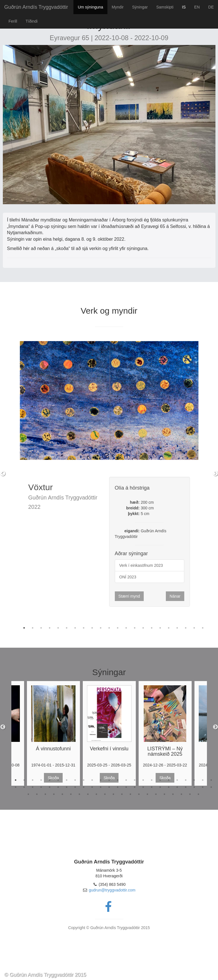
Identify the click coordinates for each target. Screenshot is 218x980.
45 (186, 787)
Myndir (118, 7)
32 (75, 787)
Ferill (13, 21)
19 (177, 628)
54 (71, 794)
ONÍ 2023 (128, 577)
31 (67, 787)
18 (169, 628)
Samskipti (165, 7)
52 (54, 794)
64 (156, 794)
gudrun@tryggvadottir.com (112, 890)
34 (92, 787)
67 (181, 794)
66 (173, 794)
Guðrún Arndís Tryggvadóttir (36, 7)
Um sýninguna (90, 7)
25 (16, 787)
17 (160, 628)
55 (79, 794)
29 (50, 787)
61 (130, 794)
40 (143, 787)
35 (101, 787)
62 (139, 794)
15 (143, 628)
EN (197, 7)
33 (84, 787)
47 (203, 787)
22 (203, 628)
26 (24, 787)
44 (177, 787)
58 (105, 794)
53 (62, 794)
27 (33, 787)
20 (186, 628)
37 (118, 787)
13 (126, 628)
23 (203, 780)
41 (152, 787)
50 (37, 794)
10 (101, 628)
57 (96, 794)
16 (152, 628)
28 (41, 787)
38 (126, 787)
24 (211, 780)
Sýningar (140, 7)
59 (113, 794)
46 (194, 787)
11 (109, 628)
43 (169, 787)
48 (211, 787)
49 (28, 794)
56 (88, 794)
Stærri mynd (129, 596)
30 (58, 787)
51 (45, 794)
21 (194, 628)
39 (135, 787)
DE (211, 7)
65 (164, 794)
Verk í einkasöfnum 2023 (141, 565)
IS (184, 7)
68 (190, 794)
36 (109, 787)
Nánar (175, 596)
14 (135, 628)
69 (198, 794)
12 (118, 628)
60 (122, 794)
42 (160, 787)
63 (147, 794)
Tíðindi (31, 21)
